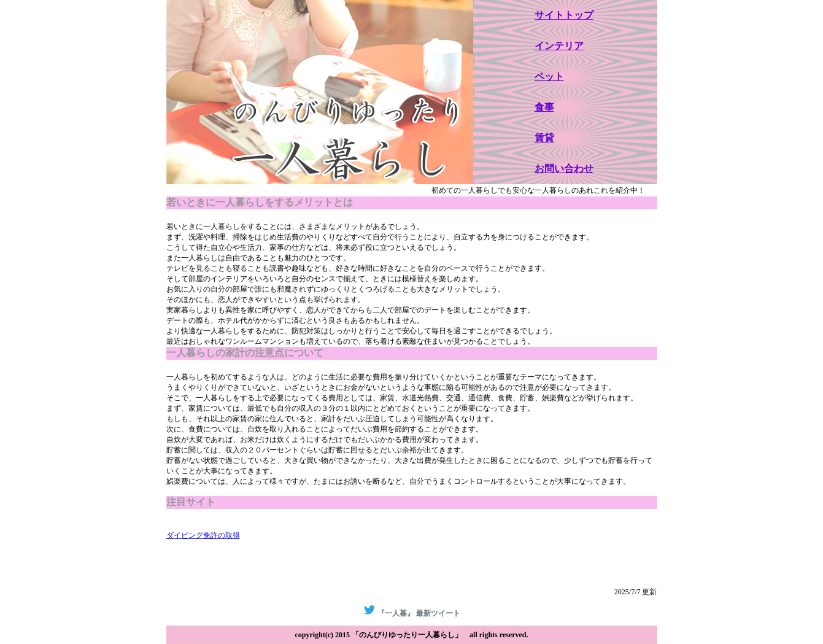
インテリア (559, 46)
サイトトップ (564, 15)
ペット (549, 76)
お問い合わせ (564, 169)
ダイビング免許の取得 (203, 535)
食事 (544, 107)
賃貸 (544, 138)
